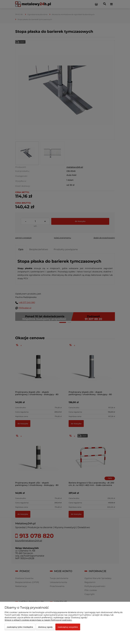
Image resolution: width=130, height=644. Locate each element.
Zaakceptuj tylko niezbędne (20, 627)
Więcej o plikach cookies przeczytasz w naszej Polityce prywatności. (38, 620)
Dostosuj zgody (45, 627)
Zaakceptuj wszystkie (68, 627)
